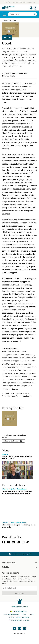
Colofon (24, 614)
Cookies (11, 617)
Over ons (26, 620)
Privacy (31, 614)
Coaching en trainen (10, 20)
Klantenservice (19, 563)
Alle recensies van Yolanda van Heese (17, 396)
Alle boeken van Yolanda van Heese (16, 394)
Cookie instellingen (22, 617)
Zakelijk (19, 567)
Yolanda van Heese (11, 73)
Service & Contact (16, 620)
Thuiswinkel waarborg (19, 611)
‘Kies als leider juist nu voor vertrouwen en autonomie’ (17, 493)
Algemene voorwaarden (12, 614)
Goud (4, 437)
